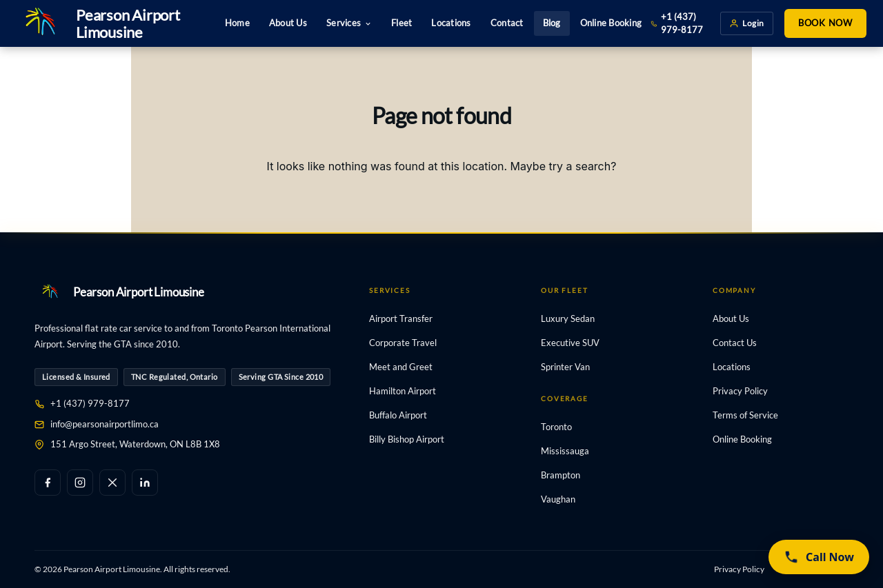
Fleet (401, 23)
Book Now (825, 23)
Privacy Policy (740, 391)
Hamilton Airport (403, 391)
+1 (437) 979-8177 (677, 23)
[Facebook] (48, 483)
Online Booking (611, 23)
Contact (507, 23)
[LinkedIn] (145, 483)
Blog (552, 23)
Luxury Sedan (568, 318)
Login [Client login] (746, 23)
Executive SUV (570, 343)
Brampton (560, 475)
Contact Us (735, 343)
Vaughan (558, 499)
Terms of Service (745, 415)
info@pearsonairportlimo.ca (105, 424)
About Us (288, 23)
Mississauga (565, 451)
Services (349, 23)
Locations (451, 23)
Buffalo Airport (398, 415)
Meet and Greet (401, 367)
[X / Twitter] (112, 483)
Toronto (556, 427)
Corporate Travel (403, 343)
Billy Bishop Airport (407, 439)
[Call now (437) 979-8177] (819, 557)
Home (237, 23)
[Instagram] (80, 483)
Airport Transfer (401, 318)
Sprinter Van (565, 367)
